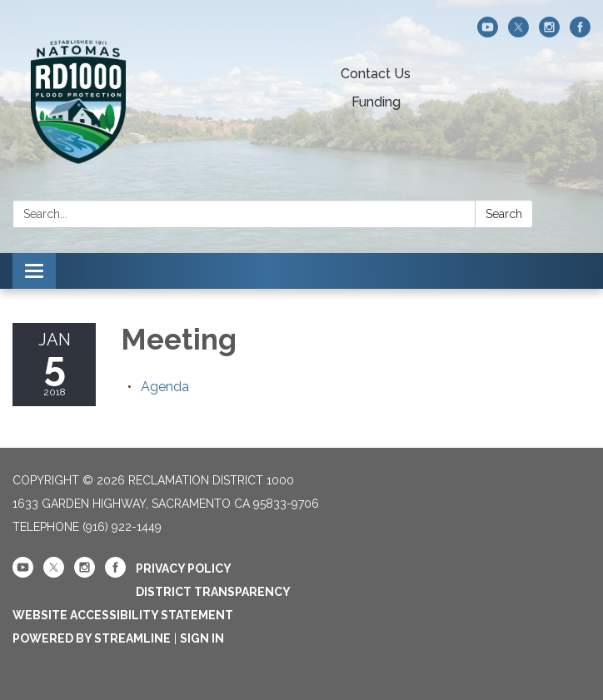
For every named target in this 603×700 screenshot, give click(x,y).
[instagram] (549, 33)
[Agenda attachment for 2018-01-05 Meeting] (165, 387)
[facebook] (580, 33)
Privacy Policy (184, 568)
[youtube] (488, 33)
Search (504, 214)
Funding (376, 102)
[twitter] (518, 33)
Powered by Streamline (92, 638)
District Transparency (213, 592)
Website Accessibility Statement (123, 615)
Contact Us (376, 74)
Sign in (202, 638)
